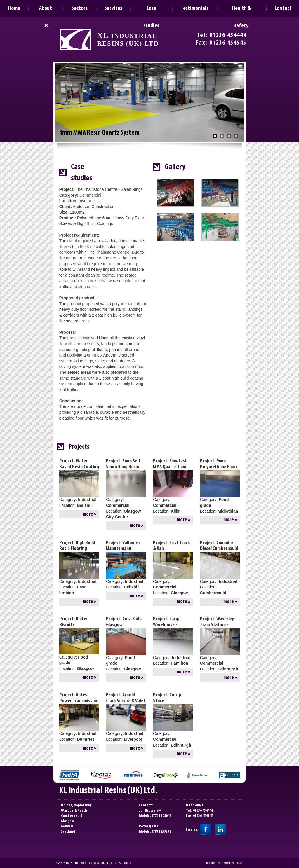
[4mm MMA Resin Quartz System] (215, 136)
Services (113, 8)
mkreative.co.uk (232, 863)
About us (46, 11)
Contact (283, 8)
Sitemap (125, 863)
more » (89, 514)
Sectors (79, 8)
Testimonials (195, 8)
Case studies (151, 11)
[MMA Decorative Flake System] (222, 136)
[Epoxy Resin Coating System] (236, 136)
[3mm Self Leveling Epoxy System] (229, 136)
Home (14, 8)
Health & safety (241, 11)
